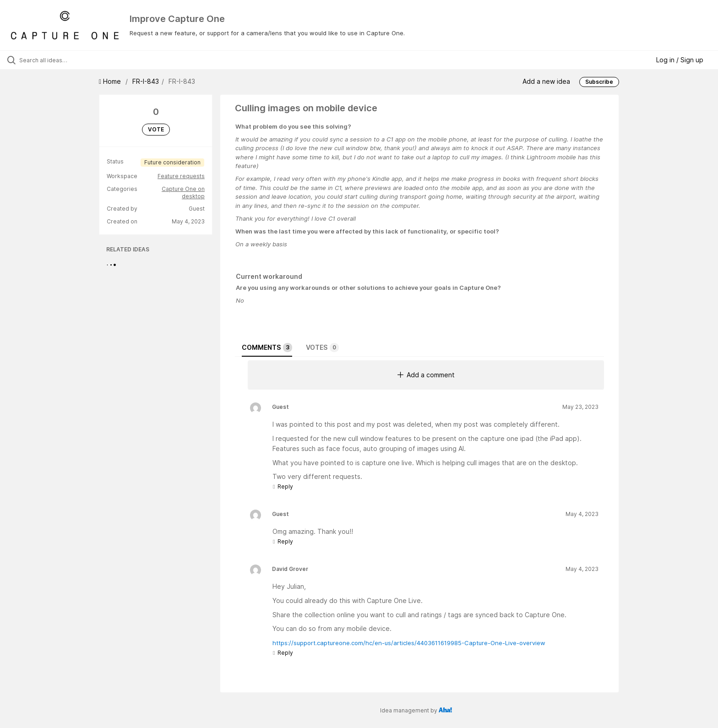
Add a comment (426, 375)
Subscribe (599, 82)
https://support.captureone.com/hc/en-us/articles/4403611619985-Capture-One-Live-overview (409, 643)
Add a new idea (546, 81)
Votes (322, 348)
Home (111, 81)
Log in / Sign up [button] (680, 60)
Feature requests (181, 176)
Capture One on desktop (183, 193)
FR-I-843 (146, 81)
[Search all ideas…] (83, 60)
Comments (267, 348)
